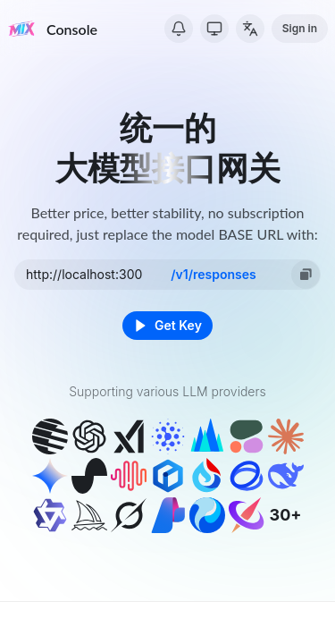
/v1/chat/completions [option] (213, 270)
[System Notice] (179, 29)
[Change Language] (250, 29)
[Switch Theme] (214, 29)
